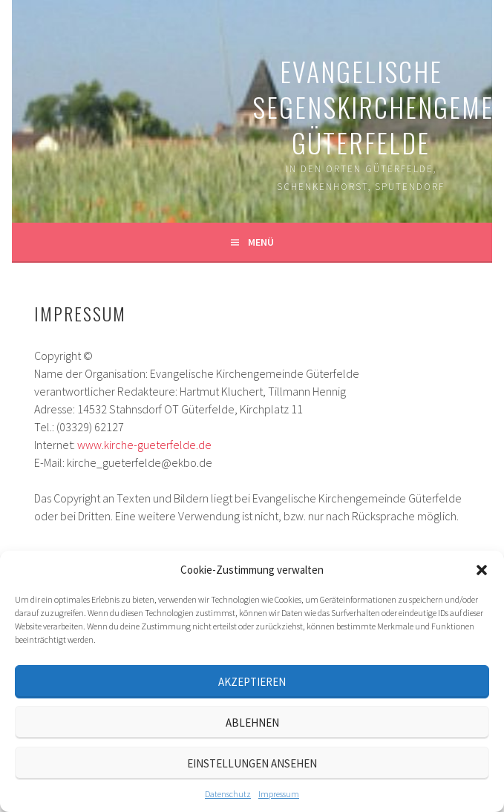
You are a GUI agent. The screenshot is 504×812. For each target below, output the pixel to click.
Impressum (279, 794)
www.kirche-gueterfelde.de (144, 445)
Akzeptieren (252, 682)
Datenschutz (228, 794)
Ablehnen (252, 723)
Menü (261, 242)
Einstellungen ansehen (252, 763)
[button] (482, 570)
